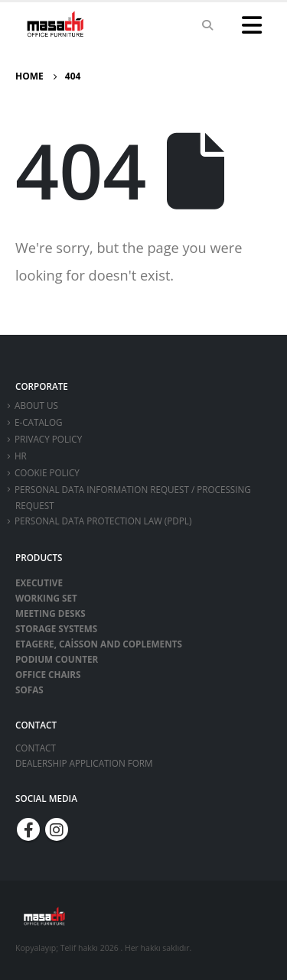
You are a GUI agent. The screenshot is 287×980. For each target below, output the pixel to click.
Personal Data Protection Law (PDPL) (103, 521)
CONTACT (36, 748)
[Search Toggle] (207, 25)
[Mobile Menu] (252, 25)
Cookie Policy (47, 472)
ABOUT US (36, 405)
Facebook (28, 829)
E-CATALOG (39, 422)
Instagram (57, 829)
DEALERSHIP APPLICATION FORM (84, 763)
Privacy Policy (48, 439)
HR (21, 456)
